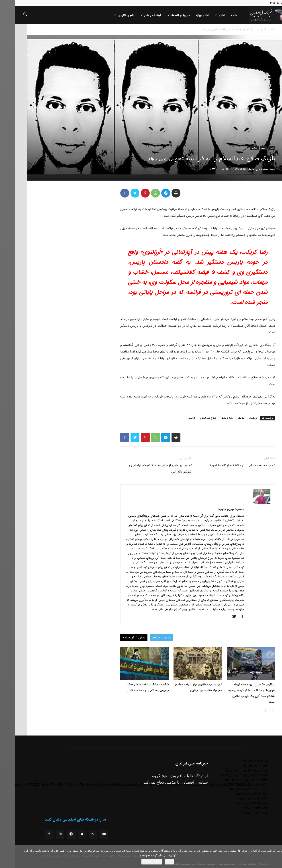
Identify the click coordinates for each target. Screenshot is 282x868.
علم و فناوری (109, 15)
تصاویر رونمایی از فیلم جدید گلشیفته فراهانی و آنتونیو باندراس (145, 469)
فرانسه (176, 418)
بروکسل (238, 418)
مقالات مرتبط (146, 637)
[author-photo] (246, 503)
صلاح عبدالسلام (193, 418)
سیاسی (239, 148)
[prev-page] (257, 711)
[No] (276, 857)
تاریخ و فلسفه (163, 15)
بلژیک (226, 418)
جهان (248, 148)
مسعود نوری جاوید (243, 169)
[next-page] (250, 711)
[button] (10, 15)
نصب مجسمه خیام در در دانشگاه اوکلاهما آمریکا (227, 465)
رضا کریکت (212, 418)
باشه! (154, 862)
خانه (218, 15)
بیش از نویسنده (119, 637)
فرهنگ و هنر (136, 15)
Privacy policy (136, 862)
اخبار (204, 15)
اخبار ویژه (187, 15)
